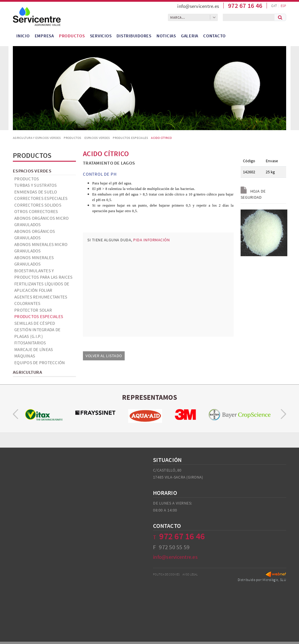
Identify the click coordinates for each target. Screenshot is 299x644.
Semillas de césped (35, 323)
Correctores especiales (41, 198)
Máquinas (25, 356)
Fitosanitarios (30, 343)
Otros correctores (36, 211)
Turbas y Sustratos (36, 185)
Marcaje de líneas (34, 349)
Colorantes (27, 303)
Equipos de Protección (40, 363)
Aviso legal (190, 574)
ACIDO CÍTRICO (161, 138)
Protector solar (33, 310)
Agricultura (27, 372)
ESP (283, 6)
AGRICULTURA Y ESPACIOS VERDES (37, 138)
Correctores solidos (38, 205)
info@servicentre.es (198, 6)
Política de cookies (166, 574)
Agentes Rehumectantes (41, 297)
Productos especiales (130, 138)
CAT (274, 6)
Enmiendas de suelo (36, 192)
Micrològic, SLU (274, 580)
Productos (72, 138)
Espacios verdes (97, 138)
